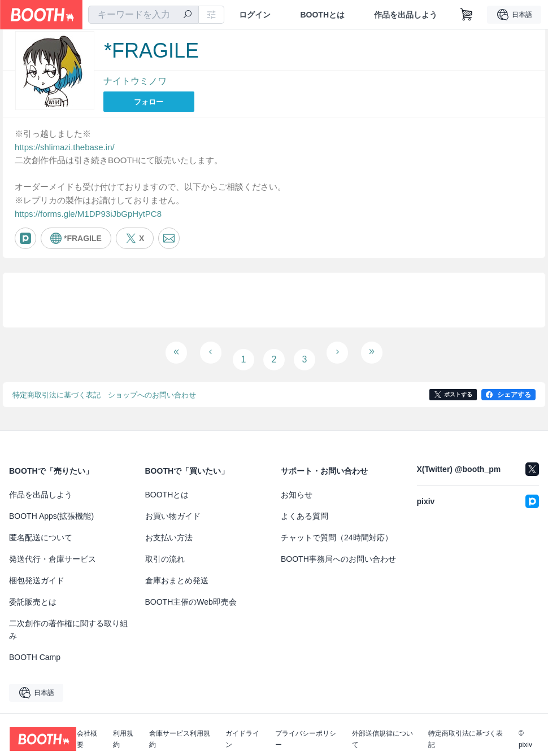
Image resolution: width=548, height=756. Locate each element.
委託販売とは (33, 593)
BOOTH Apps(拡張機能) (51, 508)
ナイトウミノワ (135, 81)
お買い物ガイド (173, 508)
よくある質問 (305, 508)
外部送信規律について (382, 731)
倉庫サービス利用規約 (180, 731)
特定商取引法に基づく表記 (466, 731)
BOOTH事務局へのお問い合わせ (338, 550)
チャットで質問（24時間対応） (337, 529)
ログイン (255, 15)
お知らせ (297, 486)
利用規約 (123, 731)
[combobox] (143, 15)
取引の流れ (165, 550)
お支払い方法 (169, 529)
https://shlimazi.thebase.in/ (65, 145)
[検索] (188, 15)
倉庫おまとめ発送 (177, 572)
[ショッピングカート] (467, 15)
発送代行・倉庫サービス (53, 550)
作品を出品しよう (406, 15)
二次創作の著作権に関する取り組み (68, 621)
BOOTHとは (322, 15)
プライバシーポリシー (306, 731)
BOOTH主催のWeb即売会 (191, 593)
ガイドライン (242, 731)
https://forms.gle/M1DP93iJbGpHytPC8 (88, 214)
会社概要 (87, 731)
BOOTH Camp (35, 649)
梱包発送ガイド (37, 572)
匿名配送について (41, 529)
